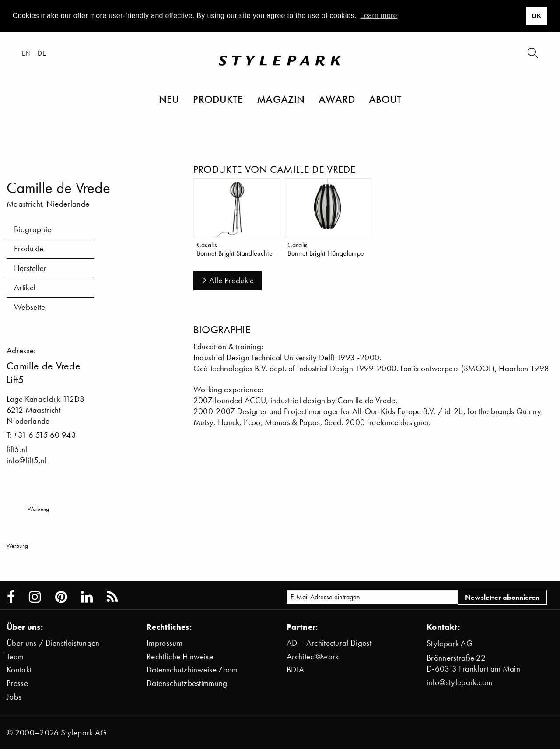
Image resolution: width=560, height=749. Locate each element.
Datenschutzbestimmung (187, 683)
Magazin (281, 99)
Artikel (25, 287)
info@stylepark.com (460, 682)
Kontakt (19, 670)
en (26, 53)
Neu (169, 99)
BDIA (295, 670)
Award (337, 99)
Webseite (30, 307)
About (385, 99)
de (42, 53)
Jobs (14, 697)
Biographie (33, 229)
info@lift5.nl (26, 460)
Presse (17, 683)
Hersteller (30, 268)
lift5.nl (17, 449)
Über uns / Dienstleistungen (53, 643)
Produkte (218, 99)
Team (15, 656)
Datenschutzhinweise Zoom (192, 670)
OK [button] (536, 16)
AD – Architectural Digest (329, 643)
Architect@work (313, 656)
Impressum (164, 643)
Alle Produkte (227, 280)
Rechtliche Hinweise (180, 656)
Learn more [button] (379, 16)
